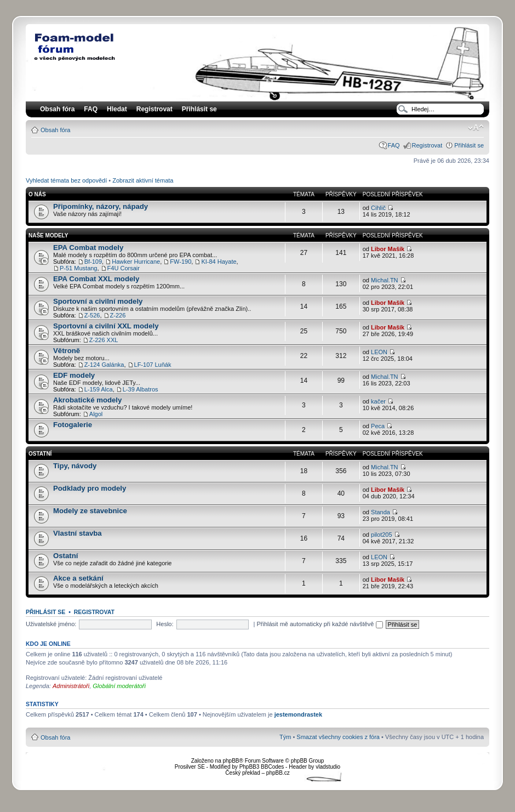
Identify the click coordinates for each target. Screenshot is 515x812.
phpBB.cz (278, 773)
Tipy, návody (75, 466)
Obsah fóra (55, 130)
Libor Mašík (388, 249)
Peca (378, 426)
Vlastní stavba (78, 533)
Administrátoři (71, 686)
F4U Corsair (124, 268)
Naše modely (48, 235)
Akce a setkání (78, 578)
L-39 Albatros (141, 389)
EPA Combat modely (88, 248)
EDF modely (74, 375)
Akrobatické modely (87, 400)
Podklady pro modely (90, 488)
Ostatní (40, 454)
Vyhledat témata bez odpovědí (66, 180)
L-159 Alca (99, 389)
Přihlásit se (469, 145)
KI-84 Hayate (219, 262)
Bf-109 (93, 262)
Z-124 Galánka (104, 365)
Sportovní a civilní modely (98, 301)
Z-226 (118, 315)
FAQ (394, 145)
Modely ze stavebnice (90, 511)
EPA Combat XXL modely (96, 279)
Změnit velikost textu (476, 128)
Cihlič (378, 208)
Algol (96, 414)
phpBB (231, 761)
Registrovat (154, 109)
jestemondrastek (298, 714)
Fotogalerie (73, 425)
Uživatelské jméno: (51, 624)
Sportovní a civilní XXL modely (106, 326)
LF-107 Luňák (153, 365)
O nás (37, 194)
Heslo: (165, 624)
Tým (285, 737)
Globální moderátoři (119, 686)
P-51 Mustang (78, 268)
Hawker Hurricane (136, 262)
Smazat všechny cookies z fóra (338, 737)
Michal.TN (385, 280)
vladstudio (328, 767)
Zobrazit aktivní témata (143, 180)
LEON (379, 352)
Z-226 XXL (104, 340)
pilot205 (382, 535)
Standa (380, 512)
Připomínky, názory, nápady (101, 206)
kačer (378, 401)
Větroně (67, 351)
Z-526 (92, 315)
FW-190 (181, 262)
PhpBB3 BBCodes (262, 767)
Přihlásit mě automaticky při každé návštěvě (319, 624)
